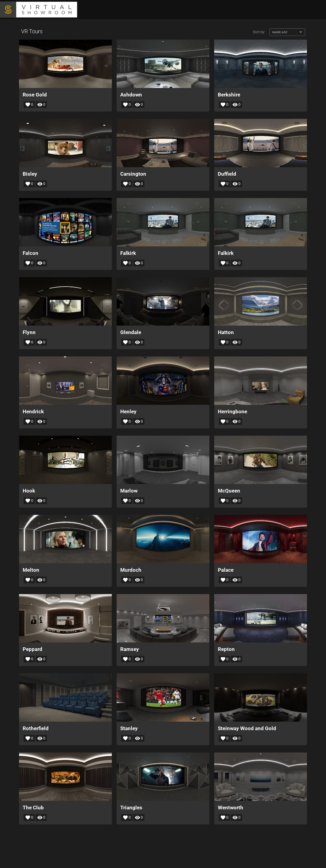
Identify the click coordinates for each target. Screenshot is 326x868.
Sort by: (259, 32)
